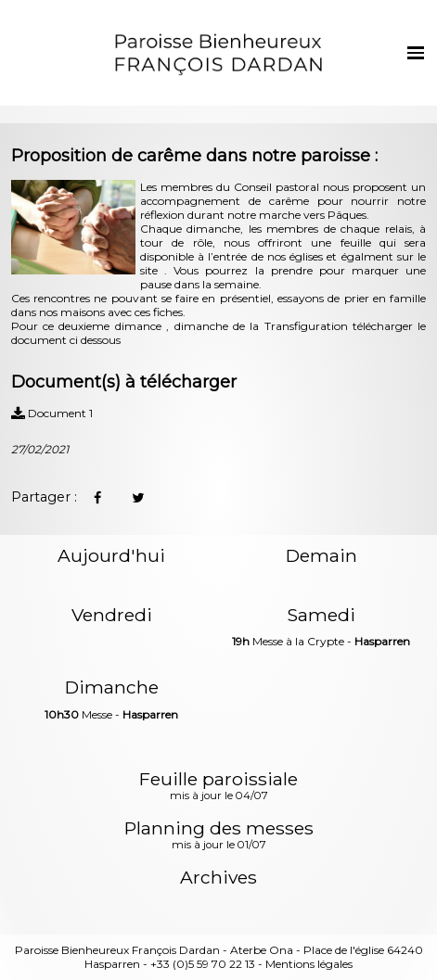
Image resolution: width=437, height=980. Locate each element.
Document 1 (52, 413)
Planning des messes (219, 836)
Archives (218, 878)
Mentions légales (309, 964)
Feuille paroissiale (218, 787)
